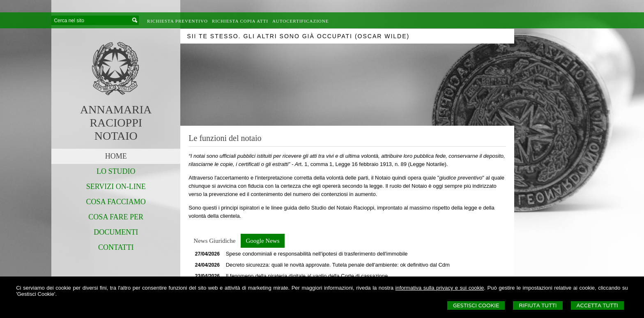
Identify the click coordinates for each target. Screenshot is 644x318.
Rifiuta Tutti (538, 305)
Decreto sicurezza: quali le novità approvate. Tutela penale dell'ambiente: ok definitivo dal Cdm (338, 265)
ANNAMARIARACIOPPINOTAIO (116, 123)
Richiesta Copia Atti (240, 21)
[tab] (214, 241)
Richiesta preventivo (177, 21)
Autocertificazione (301, 21)
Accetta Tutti (597, 305)
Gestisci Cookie (476, 305)
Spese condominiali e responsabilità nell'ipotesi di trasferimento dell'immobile (317, 254)
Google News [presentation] (262, 241)
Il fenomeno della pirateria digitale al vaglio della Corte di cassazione (307, 276)
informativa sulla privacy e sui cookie (440, 288)
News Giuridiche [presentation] (214, 241)
